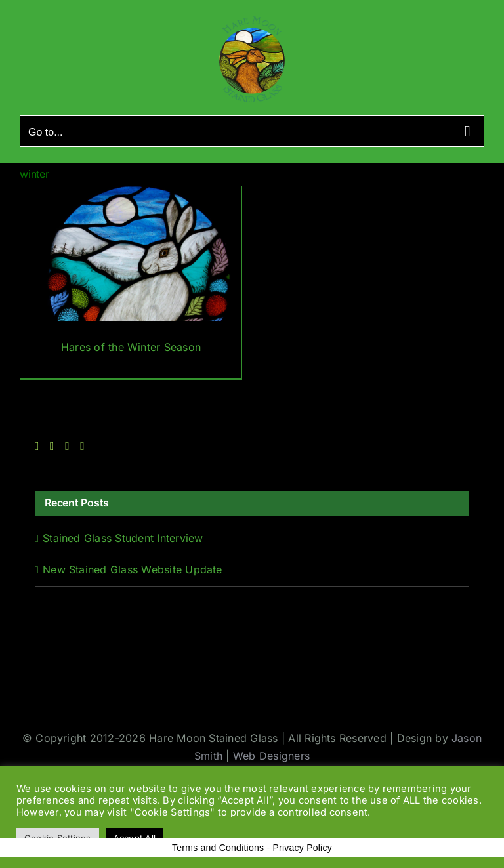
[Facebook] (37, 446)
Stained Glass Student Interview (123, 538)
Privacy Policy (302, 848)
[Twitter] (52, 446)
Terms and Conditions (218, 848)
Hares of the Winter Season (131, 347)
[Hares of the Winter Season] (131, 282)
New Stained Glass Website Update (133, 569)
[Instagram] (67, 446)
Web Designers (271, 756)
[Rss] (82, 446)
